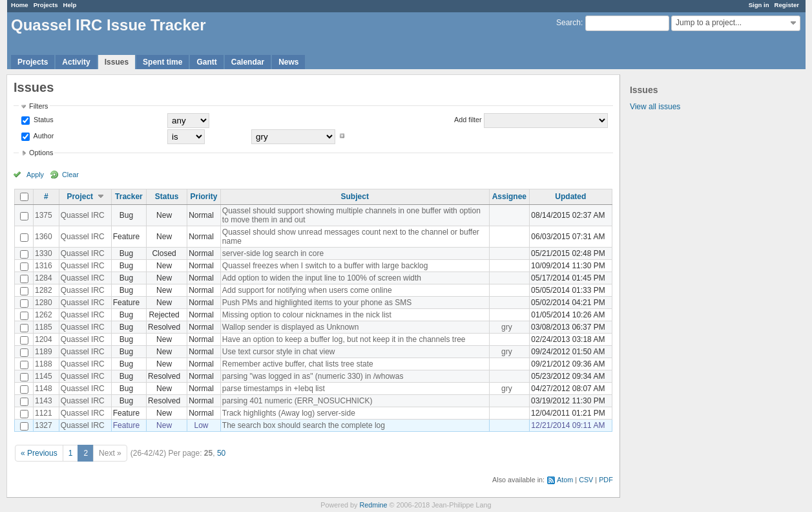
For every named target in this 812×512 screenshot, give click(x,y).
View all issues (655, 107)
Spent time (162, 62)
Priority (203, 197)
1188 (44, 364)
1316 (44, 266)
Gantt (206, 62)
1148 (44, 389)
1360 (44, 237)
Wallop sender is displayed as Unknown (291, 327)
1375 (44, 215)
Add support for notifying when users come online (307, 290)
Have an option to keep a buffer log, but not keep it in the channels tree (344, 339)
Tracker (129, 197)
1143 (44, 401)
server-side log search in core (273, 253)
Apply (35, 175)
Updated (570, 197)
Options (41, 153)
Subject (355, 197)
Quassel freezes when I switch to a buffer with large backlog (325, 266)
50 (221, 453)
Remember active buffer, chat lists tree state (298, 364)
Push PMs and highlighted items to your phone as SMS (317, 303)
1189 (44, 352)
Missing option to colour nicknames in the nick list (307, 315)
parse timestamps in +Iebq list (274, 389)
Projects (46, 5)
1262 (44, 315)
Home (20, 5)
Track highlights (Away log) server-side (289, 413)
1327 (44, 425)
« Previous (39, 453)
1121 (44, 413)
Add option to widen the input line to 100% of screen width (322, 278)
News (288, 62)
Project (80, 197)
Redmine (373, 505)
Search (568, 23)
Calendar (248, 62)
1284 (44, 278)
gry (507, 327)
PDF (606, 480)
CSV (586, 480)
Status (43, 120)
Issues (117, 62)
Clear (70, 175)
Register (787, 5)
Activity (76, 62)
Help (70, 5)
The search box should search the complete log (304, 425)
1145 (44, 376)
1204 (44, 339)
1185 (44, 327)
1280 (44, 303)
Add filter (468, 120)
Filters (38, 106)
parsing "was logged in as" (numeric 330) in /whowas (313, 376)
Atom (565, 480)
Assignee (509, 197)
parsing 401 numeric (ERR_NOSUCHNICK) (297, 401)
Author (43, 136)
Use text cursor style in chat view (279, 352)
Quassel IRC (83, 215)
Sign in (759, 5)
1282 (44, 290)
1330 (44, 253)
